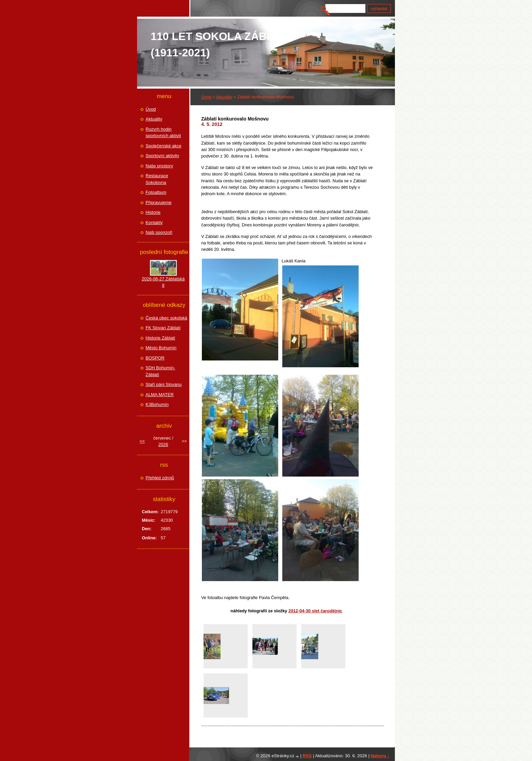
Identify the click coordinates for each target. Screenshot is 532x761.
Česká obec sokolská (166, 318)
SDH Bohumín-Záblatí (160, 371)
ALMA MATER (160, 395)
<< (142, 441)
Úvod (206, 97)
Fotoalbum (156, 192)
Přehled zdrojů (160, 478)
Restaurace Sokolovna (157, 179)
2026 (163, 444)
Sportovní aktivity (162, 156)
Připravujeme (159, 202)
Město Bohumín (161, 348)
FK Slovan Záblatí (163, 328)
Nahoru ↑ (380, 756)
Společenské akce (164, 146)
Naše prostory (159, 166)
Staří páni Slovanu (164, 384)
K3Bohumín (157, 404)
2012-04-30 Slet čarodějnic (315, 611)
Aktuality (224, 97)
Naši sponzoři (159, 232)
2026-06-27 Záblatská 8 (163, 282)
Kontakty (154, 222)
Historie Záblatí (160, 338)
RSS (307, 756)
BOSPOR (155, 358)
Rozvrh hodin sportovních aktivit (163, 133)
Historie (153, 212)
